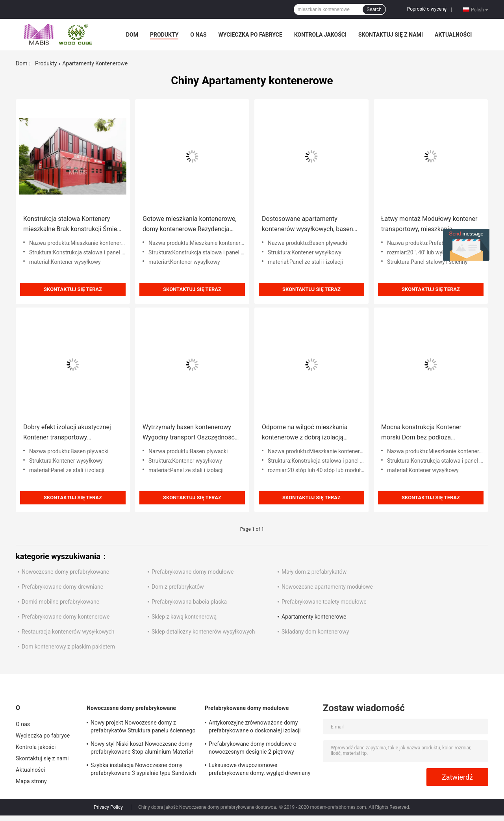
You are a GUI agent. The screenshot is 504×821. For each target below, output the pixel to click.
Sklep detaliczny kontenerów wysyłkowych (203, 632)
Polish (480, 9)
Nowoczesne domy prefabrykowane (65, 572)
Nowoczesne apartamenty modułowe (327, 587)
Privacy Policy (108, 807)
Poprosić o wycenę (427, 9)
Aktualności (453, 35)
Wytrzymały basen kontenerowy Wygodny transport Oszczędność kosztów (189, 433)
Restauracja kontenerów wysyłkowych (68, 632)
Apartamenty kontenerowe (314, 617)
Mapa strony (31, 781)
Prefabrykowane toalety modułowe (324, 602)
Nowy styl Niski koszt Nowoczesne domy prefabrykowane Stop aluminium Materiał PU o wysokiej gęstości (142, 749)
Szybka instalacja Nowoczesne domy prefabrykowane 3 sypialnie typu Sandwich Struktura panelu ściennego (143, 770)
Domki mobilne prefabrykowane (60, 602)
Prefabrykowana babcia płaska (189, 602)
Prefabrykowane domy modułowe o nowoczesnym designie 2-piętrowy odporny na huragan (253, 749)
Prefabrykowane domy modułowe (193, 572)
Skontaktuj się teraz (73, 289)
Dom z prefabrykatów (178, 587)
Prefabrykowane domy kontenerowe (66, 617)
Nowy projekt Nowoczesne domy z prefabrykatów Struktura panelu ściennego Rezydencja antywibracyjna (143, 728)
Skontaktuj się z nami (391, 35)
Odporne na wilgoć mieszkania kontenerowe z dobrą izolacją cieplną (305, 433)
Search (374, 9)
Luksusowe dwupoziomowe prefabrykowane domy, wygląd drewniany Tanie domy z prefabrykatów (259, 770)
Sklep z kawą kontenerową (184, 617)
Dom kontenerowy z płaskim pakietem (68, 647)
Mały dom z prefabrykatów (314, 572)
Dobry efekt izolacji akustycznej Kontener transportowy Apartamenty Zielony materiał (67, 433)
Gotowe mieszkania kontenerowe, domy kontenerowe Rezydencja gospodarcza (190, 225)
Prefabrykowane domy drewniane (62, 587)
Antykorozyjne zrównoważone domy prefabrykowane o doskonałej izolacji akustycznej (255, 728)
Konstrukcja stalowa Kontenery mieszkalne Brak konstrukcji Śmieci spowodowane (72, 225)
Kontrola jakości (320, 35)
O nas (198, 35)
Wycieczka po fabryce (250, 35)
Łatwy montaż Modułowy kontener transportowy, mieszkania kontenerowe (429, 225)
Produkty (164, 35)
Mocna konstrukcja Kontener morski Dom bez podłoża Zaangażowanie (421, 433)
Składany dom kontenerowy (315, 632)
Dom (132, 35)
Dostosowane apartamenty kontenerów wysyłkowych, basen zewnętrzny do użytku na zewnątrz (310, 225)
